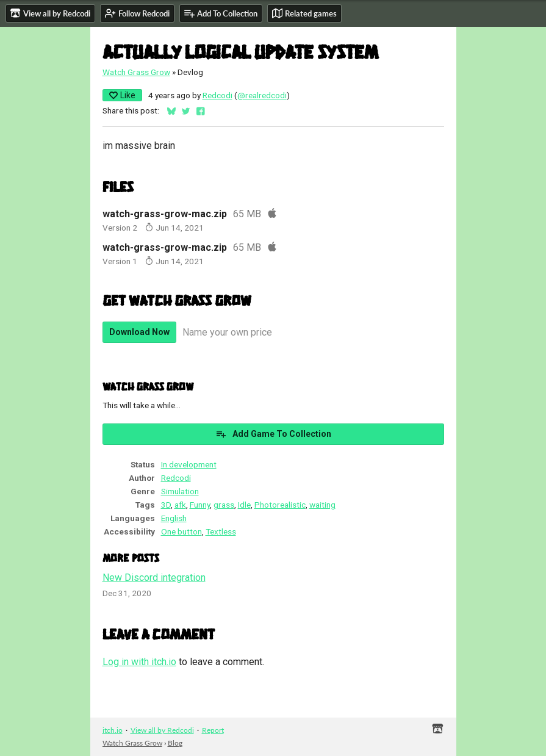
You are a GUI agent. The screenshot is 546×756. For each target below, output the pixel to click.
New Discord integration (154, 578)
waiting (322, 505)
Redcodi (217, 95)
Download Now (139, 332)
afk (180, 505)
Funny (200, 505)
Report (213, 730)
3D (166, 505)
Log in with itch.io (139, 662)
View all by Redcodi (162, 730)
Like (122, 95)
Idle (244, 505)
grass (224, 505)
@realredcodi (262, 95)
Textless (221, 531)
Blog (175, 743)
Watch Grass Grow (136, 72)
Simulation (180, 491)
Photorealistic (280, 505)
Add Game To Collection (273, 434)
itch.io (113, 730)
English (174, 518)
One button (181, 531)
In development (189, 464)
